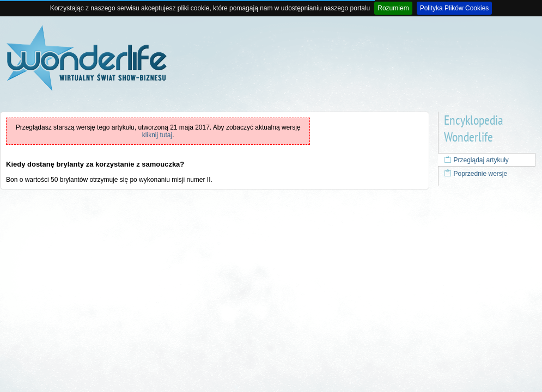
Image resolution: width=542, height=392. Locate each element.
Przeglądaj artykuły (476, 160)
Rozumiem (393, 8)
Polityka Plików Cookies (455, 8)
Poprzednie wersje (476, 174)
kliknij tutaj (157, 135)
